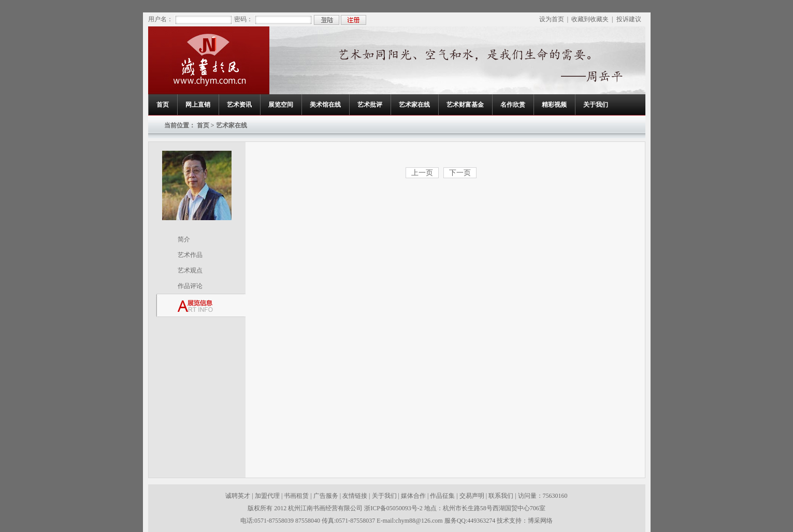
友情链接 (355, 496)
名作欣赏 (513, 105)
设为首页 (552, 19)
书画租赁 (296, 496)
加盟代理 (267, 496)
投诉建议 (629, 19)
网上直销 (198, 105)
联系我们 (501, 496)
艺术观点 (190, 270)
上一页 (422, 173)
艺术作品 (190, 255)
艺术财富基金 (465, 105)
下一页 (460, 173)
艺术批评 (370, 105)
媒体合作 (413, 496)
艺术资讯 (239, 105)
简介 (184, 239)
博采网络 (540, 521)
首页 (163, 105)
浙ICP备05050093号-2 (394, 508)
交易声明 (472, 496)
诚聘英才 (238, 496)
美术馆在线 (325, 105)
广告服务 (326, 496)
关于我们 (596, 105)
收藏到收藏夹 (590, 19)
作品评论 (190, 286)
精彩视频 (554, 105)
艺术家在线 (414, 105)
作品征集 (442, 496)
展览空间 (281, 105)
